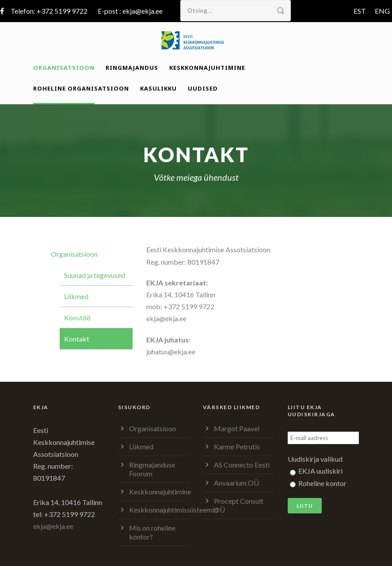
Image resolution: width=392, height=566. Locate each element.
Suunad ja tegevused (95, 275)
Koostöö (77, 317)
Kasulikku (158, 88)
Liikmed (76, 296)
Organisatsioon (64, 68)
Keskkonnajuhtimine (207, 68)
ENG (382, 11)
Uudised (203, 88)
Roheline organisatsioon (81, 88)
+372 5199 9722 (62, 11)
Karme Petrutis (237, 446)
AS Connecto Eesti (242, 465)
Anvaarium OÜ (236, 483)
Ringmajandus (132, 68)
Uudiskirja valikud (315, 459)
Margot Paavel (237, 428)
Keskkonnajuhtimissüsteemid (173, 510)
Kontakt (77, 339)
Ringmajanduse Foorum (152, 469)
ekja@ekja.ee (143, 11)
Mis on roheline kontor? (152, 532)
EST (360, 11)
